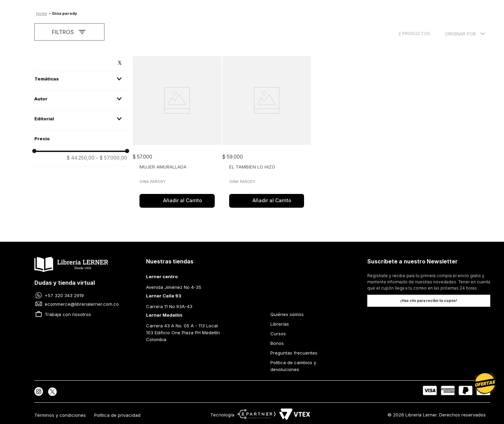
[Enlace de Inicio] (42, 13)
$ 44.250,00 (81, 158)
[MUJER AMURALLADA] (177, 133)
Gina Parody (65, 13)
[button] (81, 79)
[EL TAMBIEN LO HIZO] (267, 133)
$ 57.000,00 (111, 158)
